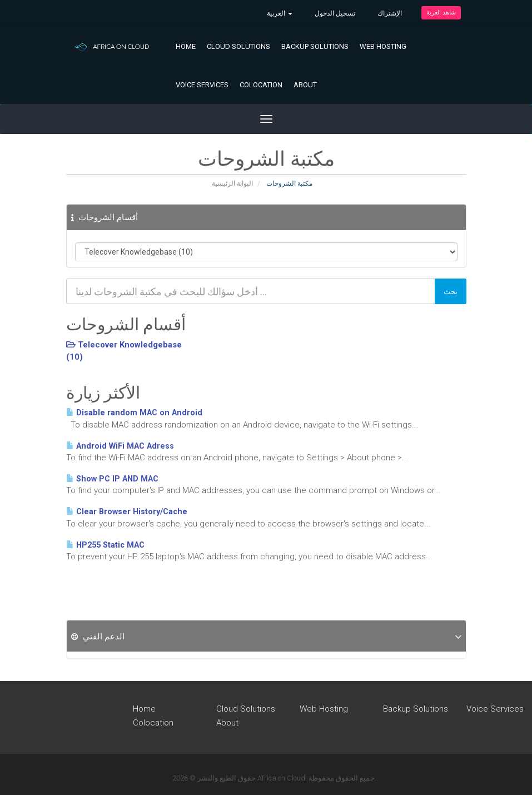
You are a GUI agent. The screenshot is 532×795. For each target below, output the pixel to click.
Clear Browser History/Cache (127, 512)
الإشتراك (390, 13)
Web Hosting (383, 46)
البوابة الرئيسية (232, 183)
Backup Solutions (315, 46)
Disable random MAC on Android (134, 413)
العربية (280, 13)
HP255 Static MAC (105, 545)
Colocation (261, 85)
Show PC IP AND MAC (112, 479)
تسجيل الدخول (335, 13)
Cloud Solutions (238, 46)
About (305, 85)
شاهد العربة (441, 13)
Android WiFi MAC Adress (120, 446)
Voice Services (202, 85)
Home (186, 46)
